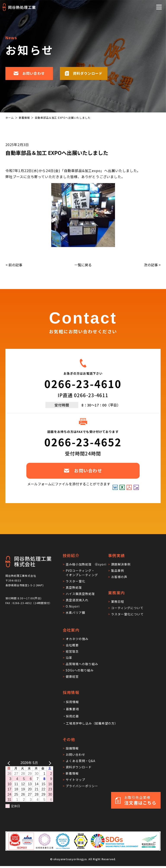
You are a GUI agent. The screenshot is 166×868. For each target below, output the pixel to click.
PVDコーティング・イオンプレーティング (82, 573)
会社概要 (72, 645)
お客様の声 (119, 577)
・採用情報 (71, 702)
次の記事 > (152, 265)
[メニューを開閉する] (159, 7)
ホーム (10, 118)
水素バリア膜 (75, 613)
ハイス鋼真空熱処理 (80, 594)
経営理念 (72, 651)
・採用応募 (71, 716)
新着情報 (24, 118)
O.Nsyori (73, 606)
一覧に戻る (83, 265)
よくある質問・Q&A (81, 761)
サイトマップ (75, 780)
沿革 (69, 658)
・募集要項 (71, 709)
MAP (40, 585)
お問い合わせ (75, 754)
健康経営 (72, 676)
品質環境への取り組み (82, 664)
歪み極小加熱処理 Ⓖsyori (86, 564)
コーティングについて (127, 608)
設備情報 (72, 748)
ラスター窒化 (75, 581)
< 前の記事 (14, 265)
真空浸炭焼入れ (77, 600)
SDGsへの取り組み (80, 670)
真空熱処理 (74, 587)
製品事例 (118, 571)
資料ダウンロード (79, 767)
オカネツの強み (77, 639)
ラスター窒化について (127, 614)
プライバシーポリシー (82, 786)
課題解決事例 (121, 564)
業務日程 (118, 601)
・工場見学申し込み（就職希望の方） (90, 723)
